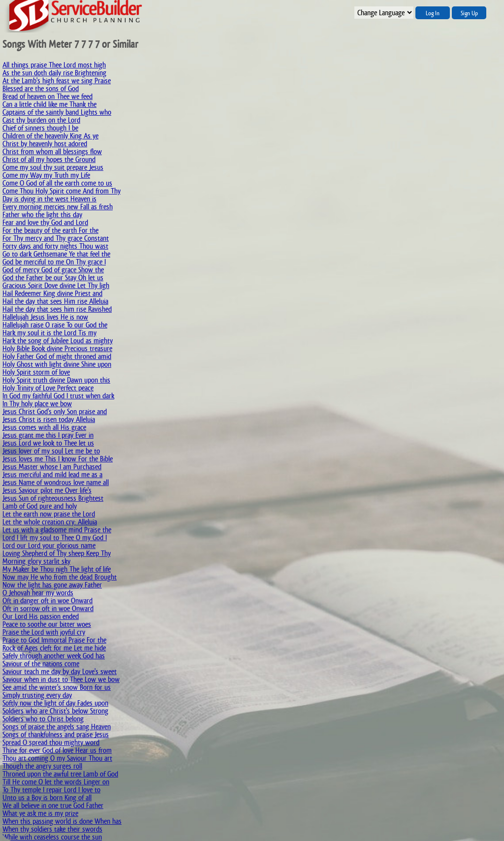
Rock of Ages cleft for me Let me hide (54, 648)
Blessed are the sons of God (41, 88)
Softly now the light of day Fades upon (55, 703)
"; (384, 13)
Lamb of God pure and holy (40, 506)
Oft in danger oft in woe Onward (47, 600)
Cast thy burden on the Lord (41, 120)
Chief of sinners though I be (40, 128)
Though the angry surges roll (42, 766)
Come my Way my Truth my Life (46, 175)
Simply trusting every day (37, 695)
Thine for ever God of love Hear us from (57, 750)
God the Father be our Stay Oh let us (53, 277)
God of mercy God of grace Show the (53, 270)
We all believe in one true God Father (53, 805)
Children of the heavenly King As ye (50, 136)
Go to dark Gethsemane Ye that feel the (56, 254)
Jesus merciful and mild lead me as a (52, 474)
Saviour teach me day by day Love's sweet (60, 671)
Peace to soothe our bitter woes (47, 624)
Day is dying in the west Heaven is (49, 199)
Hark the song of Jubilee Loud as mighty (58, 340)
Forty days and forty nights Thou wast (55, 246)
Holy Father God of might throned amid (57, 356)
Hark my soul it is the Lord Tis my (49, 333)
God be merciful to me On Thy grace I (54, 262)
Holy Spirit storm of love (36, 372)
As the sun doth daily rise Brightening (54, 73)
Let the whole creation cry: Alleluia (50, 522)
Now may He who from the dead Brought (60, 577)
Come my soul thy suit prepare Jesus (53, 167)
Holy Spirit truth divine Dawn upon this (56, 380)
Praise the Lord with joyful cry (44, 632)
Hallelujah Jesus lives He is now (45, 317)
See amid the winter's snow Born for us (57, 687)
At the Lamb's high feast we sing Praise (57, 81)
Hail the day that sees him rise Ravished (57, 309)
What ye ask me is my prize (40, 813)
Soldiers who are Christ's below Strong (55, 711)
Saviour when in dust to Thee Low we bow (61, 679)
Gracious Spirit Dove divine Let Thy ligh (56, 285)
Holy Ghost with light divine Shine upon (57, 364)
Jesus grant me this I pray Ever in (48, 435)
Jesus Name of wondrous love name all (56, 482)
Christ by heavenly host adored (45, 144)
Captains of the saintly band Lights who (57, 112)
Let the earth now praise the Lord (49, 514)
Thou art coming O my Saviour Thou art (57, 758)
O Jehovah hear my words (38, 593)
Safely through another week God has (54, 656)
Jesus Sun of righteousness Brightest (53, 498)
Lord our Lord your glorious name (49, 545)
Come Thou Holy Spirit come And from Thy (62, 191)
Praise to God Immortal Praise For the (54, 640)
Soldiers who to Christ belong (43, 719)
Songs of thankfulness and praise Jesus (56, 734)
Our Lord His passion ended (41, 616)
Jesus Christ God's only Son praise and (55, 411)
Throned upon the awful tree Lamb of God (60, 774)
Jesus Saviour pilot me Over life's (47, 490)
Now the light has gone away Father (52, 585)
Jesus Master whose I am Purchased (52, 467)
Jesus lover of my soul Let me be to (51, 451)
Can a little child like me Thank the (49, 104)
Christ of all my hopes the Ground (49, 159)
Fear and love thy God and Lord (45, 222)
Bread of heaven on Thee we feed (47, 96)
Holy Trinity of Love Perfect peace (48, 388)
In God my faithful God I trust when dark (58, 396)
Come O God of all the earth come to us (57, 183)
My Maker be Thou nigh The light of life (57, 569)
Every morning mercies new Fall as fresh (58, 207)
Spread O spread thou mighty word (51, 742)
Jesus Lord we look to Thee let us (48, 443)
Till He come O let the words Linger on (56, 782)
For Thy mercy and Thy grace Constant (56, 238)
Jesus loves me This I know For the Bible (58, 459)
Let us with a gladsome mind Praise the (57, 530)
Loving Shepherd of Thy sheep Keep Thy (57, 553)
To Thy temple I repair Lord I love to (51, 790)
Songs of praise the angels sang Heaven (57, 727)
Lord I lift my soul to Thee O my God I (55, 537)
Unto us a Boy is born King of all (47, 797)
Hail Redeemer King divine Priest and (52, 293)
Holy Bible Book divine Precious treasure (57, 348)
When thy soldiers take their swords (52, 829)
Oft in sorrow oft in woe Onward (48, 608)
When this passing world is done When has (62, 821)
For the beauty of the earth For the (50, 230)
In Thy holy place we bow (37, 404)
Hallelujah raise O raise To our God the (55, 325)
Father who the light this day (42, 214)
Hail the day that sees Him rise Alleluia (55, 301)
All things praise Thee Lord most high (54, 65)
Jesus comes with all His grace (44, 427)
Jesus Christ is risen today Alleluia (49, 419)
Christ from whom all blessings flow (52, 151)
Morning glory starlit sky (36, 561)
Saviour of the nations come (41, 663)
